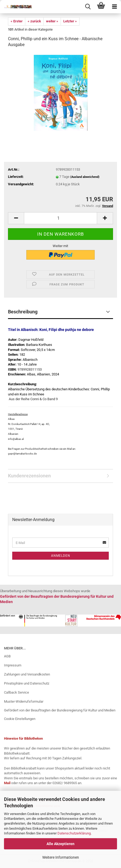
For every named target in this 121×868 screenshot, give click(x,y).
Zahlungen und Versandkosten (27, 674)
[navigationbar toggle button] (114, 7)
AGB (7, 656)
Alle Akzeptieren (60, 844)
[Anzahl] (60, 218)
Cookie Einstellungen (20, 719)
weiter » (52, 21)
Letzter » (70, 21)
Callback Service (16, 692)
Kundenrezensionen (29, 476)
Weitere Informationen (61, 857)
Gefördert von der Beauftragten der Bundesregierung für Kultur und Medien (60, 710)
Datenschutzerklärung (74, 833)
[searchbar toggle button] (88, 7)
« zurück (34, 21)
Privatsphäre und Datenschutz (27, 683)
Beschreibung (23, 312)
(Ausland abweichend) (85, 177)
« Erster (17, 21)
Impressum (13, 665)
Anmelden (61, 556)
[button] (16, 218)
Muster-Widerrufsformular (24, 701)
